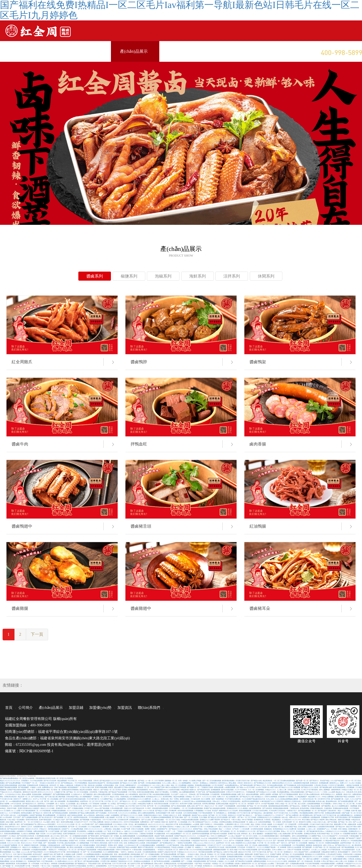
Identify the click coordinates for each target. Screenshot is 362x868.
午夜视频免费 (251, 792)
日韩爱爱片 (25, 781)
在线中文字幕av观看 (231, 852)
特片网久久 (91, 866)
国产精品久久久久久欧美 (310, 787)
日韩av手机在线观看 (211, 829)
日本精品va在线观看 (21, 857)
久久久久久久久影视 (143, 817)
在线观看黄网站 (102, 866)
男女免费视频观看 (49, 815)
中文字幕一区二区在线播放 (49, 799)
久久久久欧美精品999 (300, 866)
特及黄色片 (51, 806)
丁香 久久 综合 (46, 866)
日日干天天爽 (254, 827)
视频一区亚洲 (41, 834)
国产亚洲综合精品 (38, 797)
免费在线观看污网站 (340, 859)
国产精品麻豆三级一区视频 (110, 836)
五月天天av (274, 845)
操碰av (62, 785)
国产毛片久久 (8, 854)
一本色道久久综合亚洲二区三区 (49, 783)
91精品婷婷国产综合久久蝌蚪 (218, 838)
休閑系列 (266, 276)
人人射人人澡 (311, 829)
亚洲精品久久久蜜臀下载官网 (210, 820)
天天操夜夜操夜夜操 (150, 852)
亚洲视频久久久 (16, 847)
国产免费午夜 (59, 854)
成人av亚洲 (302, 804)
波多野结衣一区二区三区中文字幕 (92, 801)
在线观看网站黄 (112, 834)
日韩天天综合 (133, 834)
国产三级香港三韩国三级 (160, 822)
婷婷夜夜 (54, 863)
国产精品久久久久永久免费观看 (290, 787)
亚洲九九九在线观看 (295, 847)
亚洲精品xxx (204, 783)
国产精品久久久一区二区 (129, 801)
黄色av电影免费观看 (231, 866)
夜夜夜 (111, 787)
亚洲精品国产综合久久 (203, 822)
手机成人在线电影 (178, 847)
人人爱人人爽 (282, 790)
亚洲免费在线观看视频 (203, 785)
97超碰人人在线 (36, 787)
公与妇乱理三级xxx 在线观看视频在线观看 (197, 801)
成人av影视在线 (82, 804)
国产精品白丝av (295, 806)
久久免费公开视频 (195, 781)
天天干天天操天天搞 (259, 852)
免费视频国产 (48, 794)
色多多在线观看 (231, 847)
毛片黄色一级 (56, 790)
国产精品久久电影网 (318, 820)
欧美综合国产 (38, 854)
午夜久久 (236, 824)
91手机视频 (35, 863)
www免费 (332, 792)
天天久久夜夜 (245, 824)
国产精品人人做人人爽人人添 (337, 861)
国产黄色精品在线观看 (60, 813)
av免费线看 (340, 863)
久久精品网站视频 (77, 829)
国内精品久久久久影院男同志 (315, 854)
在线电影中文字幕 (197, 827)
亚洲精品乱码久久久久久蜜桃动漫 (269, 817)
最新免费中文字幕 (341, 824)
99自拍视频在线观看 (328, 863)
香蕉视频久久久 (21, 861)
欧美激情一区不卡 (254, 804)
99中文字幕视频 (247, 820)
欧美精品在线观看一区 (241, 822)
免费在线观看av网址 (43, 790)
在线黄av (238, 863)
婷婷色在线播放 (27, 813)
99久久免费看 (206, 799)
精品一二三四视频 (344, 811)
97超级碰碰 (56, 866)
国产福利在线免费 (247, 785)
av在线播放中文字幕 (36, 857)
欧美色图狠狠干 (73, 787)
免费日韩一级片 (15, 824)
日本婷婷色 (94, 792)
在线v (233, 843)
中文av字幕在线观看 (85, 781)
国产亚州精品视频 (203, 794)
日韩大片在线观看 (138, 829)
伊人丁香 (191, 822)
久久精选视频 (183, 822)
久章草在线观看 (303, 824)
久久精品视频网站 (120, 799)
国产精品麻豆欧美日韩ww (316, 831)
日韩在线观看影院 (142, 790)
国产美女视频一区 (299, 859)
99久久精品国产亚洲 (158, 787)
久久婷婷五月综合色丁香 (308, 799)
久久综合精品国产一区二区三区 (142, 831)
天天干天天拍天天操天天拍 (118, 866)
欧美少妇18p (228, 827)
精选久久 (97, 790)
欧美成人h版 (321, 801)
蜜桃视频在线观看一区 (221, 850)
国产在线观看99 (136, 838)
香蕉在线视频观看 (245, 811)
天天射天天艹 (280, 815)
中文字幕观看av (326, 804)
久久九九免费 (230, 861)
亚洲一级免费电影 (218, 799)
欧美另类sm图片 (101, 847)
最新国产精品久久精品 (257, 838)
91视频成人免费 (70, 854)
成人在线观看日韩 (232, 797)
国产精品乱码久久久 (30, 804)
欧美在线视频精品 (186, 824)
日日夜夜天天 (251, 847)
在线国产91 (66, 829)
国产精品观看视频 (62, 806)
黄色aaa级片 (159, 863)
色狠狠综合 (108, 811)
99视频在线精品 (201, 845)
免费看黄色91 (145, 822)
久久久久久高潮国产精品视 (266, 847)
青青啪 (111, 845)
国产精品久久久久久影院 (245, 859)
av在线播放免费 (315, 852)
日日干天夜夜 (185, 859)
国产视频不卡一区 (193, 787)
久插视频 (50, 827)
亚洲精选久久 (289, 852)
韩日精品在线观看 (113, 783)
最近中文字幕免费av (162, 792)
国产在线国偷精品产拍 (29, 824)
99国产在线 (274, 787)
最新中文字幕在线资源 (146, 847)
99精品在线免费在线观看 (190, 820)
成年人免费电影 (325, 790)
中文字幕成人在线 (76, 806)
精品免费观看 (62, 781)
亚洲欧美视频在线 (317, 808)
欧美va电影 (234, 850)
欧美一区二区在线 (251, 845)
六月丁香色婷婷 (94, 804)
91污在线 (208, 811)
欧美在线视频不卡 (344, 852)
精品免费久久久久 (315, 797)
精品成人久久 (341, 792)
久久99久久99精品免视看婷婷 (147, 859)
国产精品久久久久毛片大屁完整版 (269, 831)
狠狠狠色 (309, 845)
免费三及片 (242, 794)
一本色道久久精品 (193, 854)
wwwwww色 (25, 852)
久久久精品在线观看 (184, 840)
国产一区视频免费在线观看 (295, 863)
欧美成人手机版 (101, 834)
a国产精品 (141, 781)
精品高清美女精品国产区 (97, 783)
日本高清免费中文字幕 (23, 866)
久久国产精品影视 (173, 845)
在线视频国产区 (135, 820)
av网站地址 (108, 829)
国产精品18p (218, 852)
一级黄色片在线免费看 (184, 843)
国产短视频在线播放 (342, 866)
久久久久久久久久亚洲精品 (128, 813)
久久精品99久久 (77, 794)
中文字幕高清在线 (334, 850)
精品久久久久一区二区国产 (214, 806)
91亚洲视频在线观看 (42, 836)
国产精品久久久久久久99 (263, 840)
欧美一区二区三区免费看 (114, 838)
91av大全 (204, 838)
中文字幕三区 (73, 781)
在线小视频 (10, 822)
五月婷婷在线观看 (257, 829)
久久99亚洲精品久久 (145, 785)
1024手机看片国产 (88, 824)
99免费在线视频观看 (332, 843)
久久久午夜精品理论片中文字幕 (55, 852)
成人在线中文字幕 (134, 863)
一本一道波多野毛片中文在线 (214, 847)
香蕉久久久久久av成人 (247, 866)
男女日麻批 (306, 820)
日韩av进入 (31, 790)
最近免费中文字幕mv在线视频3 (125, 787)
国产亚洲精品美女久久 (168, 843)
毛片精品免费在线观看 (275, 785)
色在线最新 (301, 829)
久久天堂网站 (294, 813)
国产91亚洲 (5, 815)
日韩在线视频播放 (162, 838)
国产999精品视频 (158, 820)
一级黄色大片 (52, 850)
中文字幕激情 (355, 808)
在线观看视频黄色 (149, 850)
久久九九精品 (227, 845)
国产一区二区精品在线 (305, 861)
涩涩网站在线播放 (226, 822)
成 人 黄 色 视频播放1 (256, 834)
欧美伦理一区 (55, 785)
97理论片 (224, 801)
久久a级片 (305, 840)
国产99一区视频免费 (236, 840)
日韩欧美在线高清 (11, 797)
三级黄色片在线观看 (146, 834)
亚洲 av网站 (302, 827)
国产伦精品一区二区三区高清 (111, 790)
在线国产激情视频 (36, 815)
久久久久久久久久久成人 (76, 811)
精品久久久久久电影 (48, 808)
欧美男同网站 (168, 797)
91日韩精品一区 (327, 859)
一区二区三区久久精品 (173, 820)
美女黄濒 (317, 861)
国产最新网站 (326, 806)
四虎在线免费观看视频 (12, 834)
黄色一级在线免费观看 (122, 854)
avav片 (87, 811)
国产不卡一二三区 (66, 838)
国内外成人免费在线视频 (235, 854)
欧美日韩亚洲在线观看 (305, 785)
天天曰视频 (203, 817)
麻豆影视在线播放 (229, 781)
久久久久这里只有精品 (55, 834)
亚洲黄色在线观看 (203, 831)
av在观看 (196, 824)
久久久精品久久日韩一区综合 (124, 824)
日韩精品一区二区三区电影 (216, 854)
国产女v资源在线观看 (179, 806)
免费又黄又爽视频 (344, 820)
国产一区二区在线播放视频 (212, 781)
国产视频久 (182, 854)
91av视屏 (47, 822)
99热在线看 (91, 840)
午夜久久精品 (236, 820)
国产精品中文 (226, 820)
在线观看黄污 (161, 845)
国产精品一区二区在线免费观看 (293, 854)
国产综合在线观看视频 (293, 840)
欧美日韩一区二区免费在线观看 (169, 859)
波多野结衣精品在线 (81, 817)
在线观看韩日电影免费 (301, 783)
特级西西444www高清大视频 (246, 843)
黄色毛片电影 (12, 808)
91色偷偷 (357, 783)
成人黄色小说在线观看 (75, 847)
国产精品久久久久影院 (284, 866)
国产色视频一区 (8, 866)
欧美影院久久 (208, 866)
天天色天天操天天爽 (87, 787)
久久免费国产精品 (107, 799)
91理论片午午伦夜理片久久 (236, 792)
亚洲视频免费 (324, 783)
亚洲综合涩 (314, 783)
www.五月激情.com (7, 811)
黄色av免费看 (27, 794)
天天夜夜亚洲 (62, 815)
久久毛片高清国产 (218, 785)
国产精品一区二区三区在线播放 (78, 792)
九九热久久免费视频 (28, 834)
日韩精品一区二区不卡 (101, 797)
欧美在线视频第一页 (24, 863)
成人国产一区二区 (148, 866)
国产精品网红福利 (326, 787)
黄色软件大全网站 (305, 822)
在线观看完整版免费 (21, 806)
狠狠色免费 (249, 854)
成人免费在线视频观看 (128, 836)
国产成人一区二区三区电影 (247, 817)
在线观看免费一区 (40, 827)
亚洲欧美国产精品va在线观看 (345, 797)
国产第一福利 (49, 801)
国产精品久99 (38, 813)
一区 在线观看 (281, 847)
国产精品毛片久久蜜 (247, 797)
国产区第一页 (152, 806)
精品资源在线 (268, 781)
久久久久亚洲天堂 (148, 838)
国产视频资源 (88, 794)
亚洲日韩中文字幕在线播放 (77, 866)
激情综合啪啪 (185, 799)
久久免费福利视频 (83, 843)
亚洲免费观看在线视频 (229, 794)
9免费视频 (354, 806)
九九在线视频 (71, 804)
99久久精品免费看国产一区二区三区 (179, 834)
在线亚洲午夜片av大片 (13, 827)
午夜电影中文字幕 (81, 785)
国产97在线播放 (101, 813)
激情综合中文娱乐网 (30, 792)
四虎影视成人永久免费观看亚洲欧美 (133, 797)
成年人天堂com (329, 845)
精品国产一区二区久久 (42, 838)
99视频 (90, 831)
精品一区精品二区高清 (259, 824)
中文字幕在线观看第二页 (30, 811)
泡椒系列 (163, 276)
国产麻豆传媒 (107, 863)
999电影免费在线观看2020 (122, 811)
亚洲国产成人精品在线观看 (311, 806)
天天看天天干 (89, 808)
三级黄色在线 (295, 808)
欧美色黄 (190, 857)
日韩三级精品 (343, 829)
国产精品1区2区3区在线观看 (218, 817)
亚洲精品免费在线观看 (333, 813)
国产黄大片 (79, 861)
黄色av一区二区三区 (288, 831)
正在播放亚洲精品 (295, 857)
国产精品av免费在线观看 (86, 813)
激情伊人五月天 (27, 827)
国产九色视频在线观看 (30, 817)
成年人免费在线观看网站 (147, 813)
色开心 (221, 827)
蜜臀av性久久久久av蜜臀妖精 (300, 817)
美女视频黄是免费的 (307, 813)
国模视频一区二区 (171, 781)
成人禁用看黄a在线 (306, 815)
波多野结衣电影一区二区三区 (351, 843)
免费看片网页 (5, 847)
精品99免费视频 (179, 797)
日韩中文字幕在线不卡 (124, 850)
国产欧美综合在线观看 (162, 861)
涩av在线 (138, 852)
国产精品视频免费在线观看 (216, 792)
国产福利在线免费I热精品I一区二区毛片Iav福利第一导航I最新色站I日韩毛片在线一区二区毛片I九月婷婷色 (36, 778)
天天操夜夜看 (215, 794)
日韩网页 (80, 854)
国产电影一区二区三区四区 (218, 815)
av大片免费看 (152, 857)
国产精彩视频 (85, 820)
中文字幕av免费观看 (97, 822)
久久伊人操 (263, 827)
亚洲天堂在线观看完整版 (146, 792)
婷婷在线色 (104, 843)
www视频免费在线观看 (17, 801)
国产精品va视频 (28, 838)
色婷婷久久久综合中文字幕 (78, 859)
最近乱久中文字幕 (245, 852)
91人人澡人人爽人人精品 (161, 785)
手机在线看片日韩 (95, 863)
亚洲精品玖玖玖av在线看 (137, 843)
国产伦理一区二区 (303, 781)
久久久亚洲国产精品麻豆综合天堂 (254, 799)
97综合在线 (112, 847)
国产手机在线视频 (73, 820)
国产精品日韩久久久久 (343, 845)
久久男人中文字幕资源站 (310, 790)
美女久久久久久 (27, 843)
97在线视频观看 (230, 806)
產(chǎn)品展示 (51, 708)
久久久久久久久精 (14, 843)
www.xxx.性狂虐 (149, 811)
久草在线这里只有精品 (334, 854)
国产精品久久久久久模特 (129, 783)
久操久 (347, 799)
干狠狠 (8, 840)
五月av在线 (270, 799)
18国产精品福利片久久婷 (70, 845)
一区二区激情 (277, 822)
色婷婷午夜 (173, 822)
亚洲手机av (42, 804)
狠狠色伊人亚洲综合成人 (293, 801)
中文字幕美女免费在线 (233, 799)
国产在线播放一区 (94, 859)
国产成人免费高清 (292, 815)
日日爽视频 (351, 787)
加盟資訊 (125, 708)
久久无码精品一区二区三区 (179, 838)
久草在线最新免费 (117, 808)
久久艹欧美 (108, 831)
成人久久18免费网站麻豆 (341, 806)
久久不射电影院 (15, 813)
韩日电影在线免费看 (206, 852)
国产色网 (141, 783)
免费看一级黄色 (150, 829)
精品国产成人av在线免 (200, 815)
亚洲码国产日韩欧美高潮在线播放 (149, 840)
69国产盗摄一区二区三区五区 (352, 813)
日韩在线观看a (219, 824)
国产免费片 (233, 817)
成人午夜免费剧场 (132, 794)
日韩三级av (55, 838)
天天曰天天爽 (113, 813)
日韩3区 (96, 781)
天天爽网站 (174, 792)
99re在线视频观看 (316, 840)
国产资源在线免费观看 (169, 854)
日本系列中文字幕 (324, 799)
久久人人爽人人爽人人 (170, 783)
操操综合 (126, 838)
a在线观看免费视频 (313, 804)
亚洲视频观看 (216, 790)
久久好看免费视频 (164, 806)
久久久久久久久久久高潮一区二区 (69, 824)
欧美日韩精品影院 (340, 787)
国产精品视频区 (24, 787)
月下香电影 (199, 866)
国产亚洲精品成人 (67, 783)
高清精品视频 (37, 794)
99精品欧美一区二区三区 (127, 859)
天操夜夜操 (328, 808)
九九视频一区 (190, 847)
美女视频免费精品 (283, 792)
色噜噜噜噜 (73, 813)
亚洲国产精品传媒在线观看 (17, 790)
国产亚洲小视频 (178, 817)
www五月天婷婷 (249, 787)
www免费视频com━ (210, 827)
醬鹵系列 (95, 276)
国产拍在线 (318, 815)
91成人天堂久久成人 (320, 822)
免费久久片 (344, 783)
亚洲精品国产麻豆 (34, 861)
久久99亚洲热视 (45, 811)
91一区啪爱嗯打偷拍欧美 (349, 834)
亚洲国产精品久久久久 (262, 854)
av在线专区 (8, 859)
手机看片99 (265, 787)
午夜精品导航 (103, 792)
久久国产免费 (126, 829)
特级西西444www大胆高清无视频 (168, 790)
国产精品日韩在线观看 (96, 838)
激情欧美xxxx (334, 783)
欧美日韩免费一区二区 (290, 822)
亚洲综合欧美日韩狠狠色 (70, 790)
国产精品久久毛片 (260, 785)
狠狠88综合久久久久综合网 (229, 811)
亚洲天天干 (18, 799)
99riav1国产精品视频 (102, 808)
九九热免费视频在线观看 (145, 836)
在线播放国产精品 (271, 834)
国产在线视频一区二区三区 (63, 817)
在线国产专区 (74, 840)
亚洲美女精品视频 (222, 804)
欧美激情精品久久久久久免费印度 (139, 799)
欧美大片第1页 (62, 859)
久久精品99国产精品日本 (331, 840)
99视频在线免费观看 (59, 811)
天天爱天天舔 (105, 861)
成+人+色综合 (60, 804)
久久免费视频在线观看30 (93, 854)
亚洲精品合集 (44, 785)
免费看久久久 (27, 799)
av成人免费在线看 (285, 834)
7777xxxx (31, 840)
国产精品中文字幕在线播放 (59, 840)
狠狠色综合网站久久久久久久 (283, 783)
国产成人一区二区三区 (275, 852)
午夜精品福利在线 (54, 845)
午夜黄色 (145, 827)
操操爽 (270, 824)
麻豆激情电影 (268, 813)
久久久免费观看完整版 (111, 852)
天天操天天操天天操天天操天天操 (321, 824)
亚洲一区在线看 (177, 813)
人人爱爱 (17, 811)
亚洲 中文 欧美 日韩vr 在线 (118, 843)
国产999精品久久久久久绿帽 (266, 792)
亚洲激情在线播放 (116, 857)
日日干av (36, 799)
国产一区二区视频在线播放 (150, 854)
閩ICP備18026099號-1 (36, 751)
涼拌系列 (232, 276)
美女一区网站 (175, 799)
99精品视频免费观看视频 (37, 806)
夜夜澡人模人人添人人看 (35, 801)
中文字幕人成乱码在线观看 (66, 843)
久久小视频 (321, 866)
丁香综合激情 (280, 863)
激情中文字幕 (184, 850)
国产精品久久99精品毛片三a (265, 815)
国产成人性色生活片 (46, 817)
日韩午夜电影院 (102, 845)
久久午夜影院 (17, 838)
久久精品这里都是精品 (163, 847)
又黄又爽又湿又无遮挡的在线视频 (54, 847)
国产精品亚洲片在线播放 (16, 829)
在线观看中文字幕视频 (25, 831)
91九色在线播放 (89, 847)
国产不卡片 (200, 806)
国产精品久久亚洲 (162, 811)
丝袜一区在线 (120, 785)
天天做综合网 (195, 799)
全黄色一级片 (55, 822)
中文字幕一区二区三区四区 (267, 843)
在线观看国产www (323, 829)
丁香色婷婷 (35, 866)
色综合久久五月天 (32, 829)
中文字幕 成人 (45, 863)
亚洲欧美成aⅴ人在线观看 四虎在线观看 (321, 827)
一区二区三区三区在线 (202, 857)
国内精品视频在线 (55, 829)
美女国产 (215, 811)
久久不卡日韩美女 (241, 790)
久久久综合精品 (238, 845)
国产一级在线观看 (50, 843)
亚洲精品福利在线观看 (341, 808)
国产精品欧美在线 (204, 790)
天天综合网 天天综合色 (277, 811)
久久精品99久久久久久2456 (292, 820)
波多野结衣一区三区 (223, 843)
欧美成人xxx (346, 840)
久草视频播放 (199, 811)
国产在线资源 (267, 808)
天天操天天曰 (174, 804)
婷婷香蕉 (64, 866)
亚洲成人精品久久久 (170, 815)
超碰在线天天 (38, 859)
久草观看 (172, 840)
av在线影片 (327, 857)
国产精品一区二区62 (345, 822)
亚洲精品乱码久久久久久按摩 (312, 857)
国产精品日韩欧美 (37, 852)
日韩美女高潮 (348, 854)
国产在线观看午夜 (337, 799)
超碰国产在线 (48, 854)
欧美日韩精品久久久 (328, 794)
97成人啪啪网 (110, 817)
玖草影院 (268, 820)
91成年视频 (341, 838)
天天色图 (334, 829)
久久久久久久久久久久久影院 (277, 861)
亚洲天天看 (48, 813)
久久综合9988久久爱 (132, 845)
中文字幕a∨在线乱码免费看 (248, 850)
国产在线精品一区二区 (228, 831)
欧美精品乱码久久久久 (154, 797)
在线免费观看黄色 (255, 808)
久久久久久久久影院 (209, 797)
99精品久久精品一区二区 (350, 790)
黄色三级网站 (57, 857)
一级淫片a (123, 852)
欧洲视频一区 (215, 831)
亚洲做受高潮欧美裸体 (235, 857)
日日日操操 (248, 857)
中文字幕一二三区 (134, 866)
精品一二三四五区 (225, 829)
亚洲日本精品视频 (101, 787)
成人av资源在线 (89, 815)
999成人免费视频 (328, 797)
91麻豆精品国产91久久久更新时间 (272, 801)
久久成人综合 (128, 857)
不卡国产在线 (201, 792)
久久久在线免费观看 (88, 857)
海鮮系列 (198, 276)
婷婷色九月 (232, 815)
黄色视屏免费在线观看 (160, 808)
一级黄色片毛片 (292, 811)
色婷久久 (127, 831)
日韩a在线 (192, 794)
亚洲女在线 (165, 799)
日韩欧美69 (214, 783)
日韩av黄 (203, 854)
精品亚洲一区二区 (24, 797)
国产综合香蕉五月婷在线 (26, 836)
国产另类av (215, 859)
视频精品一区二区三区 (316, 843)
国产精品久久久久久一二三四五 (317, 792)
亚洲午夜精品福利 (46, 820)
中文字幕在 (132, 792)
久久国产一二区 (170, 831)
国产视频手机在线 (305, 838)
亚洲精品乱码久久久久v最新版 (237, 808)
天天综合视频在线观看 (97, 817)
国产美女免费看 (297, 834)
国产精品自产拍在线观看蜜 (118, 792)
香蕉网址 (353, 866)
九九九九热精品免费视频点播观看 (287, 799)
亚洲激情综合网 (33, 785)
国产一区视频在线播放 (76, 808)
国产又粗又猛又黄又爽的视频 (55, 797)
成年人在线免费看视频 (300, 836)
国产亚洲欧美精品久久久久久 (265, 859)
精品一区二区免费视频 (179, 785)
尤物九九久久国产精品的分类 (134, 808)
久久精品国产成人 (204, 836)
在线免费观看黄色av (232, 785)
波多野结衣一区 (20, 822)
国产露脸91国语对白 (167, 827)
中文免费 (165, 840)
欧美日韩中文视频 (186, 804)
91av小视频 (16, 852)
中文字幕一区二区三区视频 (125, 817)
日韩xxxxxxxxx (198, 843)
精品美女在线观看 (86, 790)
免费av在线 (191, 806)
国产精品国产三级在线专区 (327, 811)
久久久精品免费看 (94, 827)
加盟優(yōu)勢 (100, 708)
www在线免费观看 (144, 801)
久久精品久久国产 (59, 820)
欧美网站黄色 (100, 840)
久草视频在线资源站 (178, 857)
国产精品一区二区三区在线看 (257, 806)
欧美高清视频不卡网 (163, 813)
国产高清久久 (314, 781)
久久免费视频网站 (185, 783)
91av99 (258, 787)
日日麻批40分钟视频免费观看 (161, 817)
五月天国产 (17, 817)
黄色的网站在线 (331, 801)
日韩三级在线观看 (61, 787)
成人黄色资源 (357, 845)
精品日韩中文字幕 (146, 794)
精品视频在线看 (108, 854)
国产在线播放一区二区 (276, 827)
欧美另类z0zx (223, 783)
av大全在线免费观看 (352, 857)
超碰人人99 (253, 822)
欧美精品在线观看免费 (205, 850)
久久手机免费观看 (299, 845)
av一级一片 (150, 781)
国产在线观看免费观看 (346, 801)
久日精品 (215, 822)
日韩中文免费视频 (271, 797)
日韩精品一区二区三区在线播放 (131, 827)
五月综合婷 (242, 847)
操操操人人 (199, 847)
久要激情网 (229, 824)
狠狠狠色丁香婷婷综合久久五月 (122, 861)
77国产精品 (198, 863)
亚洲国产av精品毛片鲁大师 (167, 852)
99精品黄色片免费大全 (188, 790)
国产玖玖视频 (333, 822)
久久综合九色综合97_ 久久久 (218, 840)
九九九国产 (175, 794)
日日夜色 (82, 840)
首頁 (9, 708)
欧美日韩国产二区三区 (186, 866)
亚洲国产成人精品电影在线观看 (215, 808)
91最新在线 (70, 785)
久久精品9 (13, 836)
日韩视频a (43, 845)
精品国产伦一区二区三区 (238, 804)
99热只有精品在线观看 (75, 815)
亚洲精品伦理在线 (310, 834)
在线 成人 (13, 815)
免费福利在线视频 (260, 861)
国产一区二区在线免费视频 (93, 852)
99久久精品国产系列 (301, 852)
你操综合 (131, 852)
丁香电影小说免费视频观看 (186, 831)
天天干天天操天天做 (281, 813)
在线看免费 (26, 850)
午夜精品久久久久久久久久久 (187, 852)
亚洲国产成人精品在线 (228, 859)
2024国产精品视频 (268, 804)
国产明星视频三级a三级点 (71, 857)
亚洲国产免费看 (276, 854)
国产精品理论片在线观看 (244, 861)
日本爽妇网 (173, 811)
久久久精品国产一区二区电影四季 (285, 824)
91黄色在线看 (137, 850)
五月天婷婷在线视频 (191, 813)
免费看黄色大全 (48, 787)
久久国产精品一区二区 (321, 847)
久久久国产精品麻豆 (338, 781)
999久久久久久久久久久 (157, 824)
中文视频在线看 (160, 834)
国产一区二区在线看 (191, 817)
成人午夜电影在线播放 (87, 845)
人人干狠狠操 (120, 806)
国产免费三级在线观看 (69, 831)
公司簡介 (26, 708)
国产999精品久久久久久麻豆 (127, 804)
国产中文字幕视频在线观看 (289, 794)
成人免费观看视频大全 (345, 815)
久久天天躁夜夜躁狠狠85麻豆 (269, 836)
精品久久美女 (115, 797)
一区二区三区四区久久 (35, 822)
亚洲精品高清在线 (170, 863)
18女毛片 (196, 783)
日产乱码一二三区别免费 (241, 829)
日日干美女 (284, 857)
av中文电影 (15, 840)
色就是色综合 (318, 845)
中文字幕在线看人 (48, 861)
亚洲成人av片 (249, 840)
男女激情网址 (82, 831)
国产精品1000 (341, 827)
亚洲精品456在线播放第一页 (144, 861)
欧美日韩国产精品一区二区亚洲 (328, 834)
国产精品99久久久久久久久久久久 (181, 829)
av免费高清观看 (230, 787)
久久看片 (148, 808)
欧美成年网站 (305, 808)
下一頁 (37, 634)
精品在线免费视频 (253, 794)
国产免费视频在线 (147, 863)
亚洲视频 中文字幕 (328, 817)
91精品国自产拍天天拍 (199, 840)
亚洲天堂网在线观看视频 (9, 785)
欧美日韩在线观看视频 (186, 811)
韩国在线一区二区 (143, 787)
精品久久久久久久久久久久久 (10, 781)
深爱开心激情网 (266, 794)
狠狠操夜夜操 (11, 863)
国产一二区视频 (187, 861)
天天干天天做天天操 (329, 815)
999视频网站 (115, 815)
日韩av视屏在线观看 (187, 845)
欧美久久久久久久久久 (46, 792)
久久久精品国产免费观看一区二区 (12, 845)
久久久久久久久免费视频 (85, 834)
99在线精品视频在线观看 (161, 794)
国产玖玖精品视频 (228, 790)
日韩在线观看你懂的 (298, 792)
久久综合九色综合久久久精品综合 (277, 838)
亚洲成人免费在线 (128, 790)
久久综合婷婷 (7, 817)
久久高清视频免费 (285, 845)
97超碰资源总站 (96, 820)
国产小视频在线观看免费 (104, 824)
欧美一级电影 (183, 781)
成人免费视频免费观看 (187, 792)
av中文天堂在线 (16, 804)
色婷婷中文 (48, 857)
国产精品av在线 (256, 781)
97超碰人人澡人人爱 (182, 827)
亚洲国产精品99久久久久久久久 (185, 836)
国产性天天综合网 (50, 781)
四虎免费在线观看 (200, 861)
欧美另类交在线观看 (162, 804)
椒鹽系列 (129, 276)
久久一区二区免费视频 (256, 790)
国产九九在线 (146, 820)
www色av (232, 836)
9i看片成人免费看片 (313, 859)
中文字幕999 (95, 843)
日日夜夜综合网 (123, 820)
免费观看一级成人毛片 (344, 794)
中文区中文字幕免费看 (336, 785)
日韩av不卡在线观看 (294, 850)
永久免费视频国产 (86, 797)
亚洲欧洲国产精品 (291, 827)
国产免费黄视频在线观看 (62, 794)
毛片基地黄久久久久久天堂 (246, 831)
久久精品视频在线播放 (147, 845)
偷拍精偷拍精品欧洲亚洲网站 (279, 806)
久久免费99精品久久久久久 (64, 861)
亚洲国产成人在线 (234, 834)
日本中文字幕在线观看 (132, 822)
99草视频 (275, 794)
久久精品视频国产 (301, 797)
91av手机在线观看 (37, 781)
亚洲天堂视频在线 (70, 834)
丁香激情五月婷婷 (207, 787)
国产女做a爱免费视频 (13, 783)
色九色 (13, 861)
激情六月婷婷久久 (207, 824)
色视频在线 (268, 829)
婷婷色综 (245, 834)
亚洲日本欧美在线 (32, 820)
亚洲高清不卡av (109, 806)
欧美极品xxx (259, 797)
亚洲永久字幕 (97, 806)
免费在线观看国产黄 (41, 831)
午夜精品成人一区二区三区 (67, 850)
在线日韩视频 (242, 806)
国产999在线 (88, 806)
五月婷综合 (294, 838)
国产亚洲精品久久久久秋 (263, 783)
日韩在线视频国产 (153, 843)
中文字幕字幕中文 (93, 799)
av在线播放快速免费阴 (39, 850)
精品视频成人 (277, 820)
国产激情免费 (307, 847)
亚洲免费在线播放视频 (109, 859)
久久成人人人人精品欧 (319, 850)
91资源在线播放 (109, 785)
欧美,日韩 (64, 836)
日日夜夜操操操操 (118, 794)
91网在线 (351, 859)
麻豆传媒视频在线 (141, 824)
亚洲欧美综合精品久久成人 (153, 815)
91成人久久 (184, 794)
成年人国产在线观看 (113, 840)
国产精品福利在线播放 (92, 861)
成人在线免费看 (60, 801)
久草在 (323, 861)
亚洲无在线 (198, 804)
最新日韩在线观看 (97, 811)
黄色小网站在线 (331, 820)
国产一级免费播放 (50, 859)
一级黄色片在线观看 (352, 785)
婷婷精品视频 (135, 854)
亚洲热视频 (232, 813)
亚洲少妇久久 (248, 783)
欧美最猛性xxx (222, 813)
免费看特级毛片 (131, 785)
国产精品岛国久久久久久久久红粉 (111, 781)
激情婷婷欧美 (336, 790)
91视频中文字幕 (60, 792)
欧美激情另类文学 (140, 857)
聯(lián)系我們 (149, 708)
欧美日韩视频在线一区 (75, 852)
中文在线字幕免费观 (313, 863)
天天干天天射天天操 (244, 813)
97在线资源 (207, 863)
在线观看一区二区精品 (108, 804)
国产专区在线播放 (265, 850)
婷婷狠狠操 (292, 861)
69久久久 (152, 790)
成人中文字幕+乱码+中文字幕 (136, 806)
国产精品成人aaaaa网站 (266, 863)
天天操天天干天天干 (81, 822)
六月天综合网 (344, 836)
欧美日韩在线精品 (342, 817)
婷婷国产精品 (198, 829)
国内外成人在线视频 (95, 785)
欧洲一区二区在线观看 (218, 857)
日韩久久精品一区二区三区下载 (286, 804)
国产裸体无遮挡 (94, 836)
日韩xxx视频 (123, 834)
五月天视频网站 (175, 808)
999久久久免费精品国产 (219, 836)
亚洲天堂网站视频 (309, 801)
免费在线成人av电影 (103, 815)
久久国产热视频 (54, 831)
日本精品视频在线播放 (154, 783)
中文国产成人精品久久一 (245, 815)
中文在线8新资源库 (348, 850)
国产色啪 (240, 787)
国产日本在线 (212, 861)
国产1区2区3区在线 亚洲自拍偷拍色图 (73, 799)
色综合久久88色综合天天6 (114, 822)
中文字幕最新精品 (259, 857)
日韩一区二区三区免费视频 (23, 859)
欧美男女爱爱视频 (209, 804)
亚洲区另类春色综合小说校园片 (29, 808)
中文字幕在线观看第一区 (207, 813)
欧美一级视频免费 (185, 815)
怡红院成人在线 (335, 847)
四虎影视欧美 (353, 829)
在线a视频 (116, 829)
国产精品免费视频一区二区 (308, 811)
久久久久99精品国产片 (330, 836)
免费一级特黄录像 (130, 781)
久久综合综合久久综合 (13, 794)
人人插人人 (156, 799)
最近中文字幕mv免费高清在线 (310, 794)
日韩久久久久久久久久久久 (94, 829)
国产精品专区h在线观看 (219, 834)
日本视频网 (50, 804)
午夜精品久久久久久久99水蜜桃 (337, 831)
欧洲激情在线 (259, 820)
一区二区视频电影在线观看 (78, 836)
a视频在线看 (352, 824)
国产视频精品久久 (81, 863)
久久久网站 (312, 866)
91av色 (351, 783)
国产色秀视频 (159, 831)
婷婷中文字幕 (319, 813)
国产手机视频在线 (290, 785)
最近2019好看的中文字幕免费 (176, 787)
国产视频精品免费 (103, 857)
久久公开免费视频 (338, 857)
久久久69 (193, 850)
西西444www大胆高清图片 (47, 824)
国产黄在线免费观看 (80, 838)
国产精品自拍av (257, 813)
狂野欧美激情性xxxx (241, 827)
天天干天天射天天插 (110, 820)
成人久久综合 (55, 836)
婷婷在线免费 (219, 787)
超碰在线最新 (137, 811)
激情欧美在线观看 (158, 801)
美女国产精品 (325, 781)
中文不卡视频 (38, 843)
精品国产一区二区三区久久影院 (247, 836)
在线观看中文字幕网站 (286, 797)
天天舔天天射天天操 (243, 781)
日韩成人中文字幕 (294, 790)
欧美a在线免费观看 (61, 827)
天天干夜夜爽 (159, 781)
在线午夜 (354, 811)
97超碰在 (221, 861)
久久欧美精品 (218, 866)
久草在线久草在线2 (321, 785)
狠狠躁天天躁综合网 (32, 845)
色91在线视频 (98, 831)
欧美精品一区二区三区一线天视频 (325, 838)
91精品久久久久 (271, 790)
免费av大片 (221, 797)
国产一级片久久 (282, 843)
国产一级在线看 (279, 840)
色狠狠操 (191, 785)
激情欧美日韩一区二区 (250, 863)
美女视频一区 (301, 831)
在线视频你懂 (315, 817)
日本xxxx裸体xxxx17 (279, 850)
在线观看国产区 (162, 829)
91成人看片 (24, 840)
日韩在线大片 (154, 827)
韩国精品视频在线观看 (281, 808)
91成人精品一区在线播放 (16, 820)
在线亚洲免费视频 (265, 822)
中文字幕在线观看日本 (173, 801)
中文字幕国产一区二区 (30, 783)
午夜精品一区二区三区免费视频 (223, 863)
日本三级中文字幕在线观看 (23, 854)
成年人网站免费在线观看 (102, 794)
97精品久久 (43, 829)
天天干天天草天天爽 (119, 863)
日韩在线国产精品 (73, 797)
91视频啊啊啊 (176, 861)
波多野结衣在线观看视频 (251, 801)
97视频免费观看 (194, 838)
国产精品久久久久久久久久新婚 (132, 815)
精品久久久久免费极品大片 (32, 847)
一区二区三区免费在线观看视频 (284, 781)
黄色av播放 (233, 783)
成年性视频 (22, 785)
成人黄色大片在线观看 (129, 840)
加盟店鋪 (76, 708)
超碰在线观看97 (264, 845)
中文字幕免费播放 (81, 783)
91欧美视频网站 (23, 815)
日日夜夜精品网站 (235, 801)
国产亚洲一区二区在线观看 (78, 827)
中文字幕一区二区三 (112, 801)
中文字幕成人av (118, 831)
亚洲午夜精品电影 (273, 857)
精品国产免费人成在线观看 (164, 836)
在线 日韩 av (114, 827)
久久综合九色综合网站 (260, 811)
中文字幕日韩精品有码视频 (239, 838)
